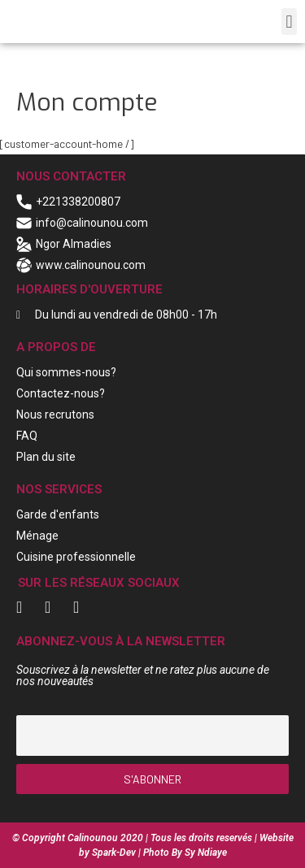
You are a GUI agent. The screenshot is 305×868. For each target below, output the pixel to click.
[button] (289, 22)
